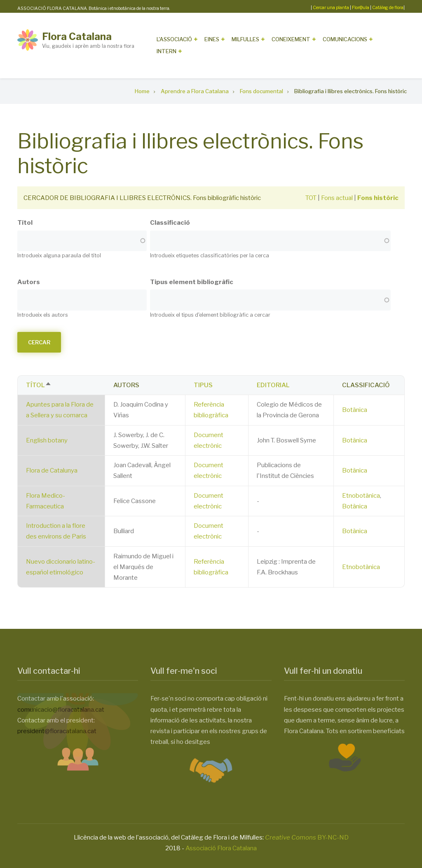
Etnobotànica (361, 496)
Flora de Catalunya (52, 470)
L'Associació (174, 39)
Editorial (273, 385)
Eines (212, 39)
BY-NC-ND (307, 837)
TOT (311, 198)
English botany (47, 440)
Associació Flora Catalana (221, 848)
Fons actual (337, 198)
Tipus (203, 385)
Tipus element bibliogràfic (192, 282)
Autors (29, 282)
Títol (25, 223)
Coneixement (291, 39)
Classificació (170, 223)
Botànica (355, 410)
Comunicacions (345, 39)
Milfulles (245, 39)
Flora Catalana (77, 36)
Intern (166, 51)
